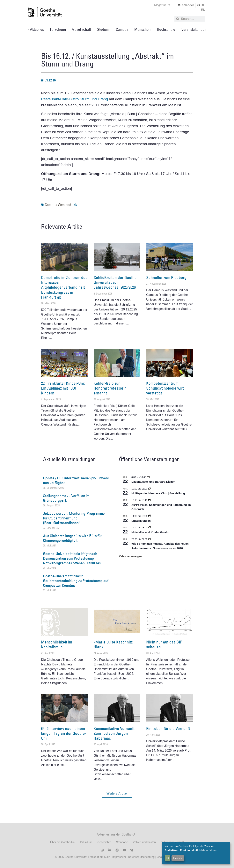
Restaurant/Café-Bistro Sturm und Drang (74, 99)
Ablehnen (178, 858)
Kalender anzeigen (130, 556)
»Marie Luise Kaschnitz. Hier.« (114, 644)
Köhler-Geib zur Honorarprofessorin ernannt (110, 388)
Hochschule (166, 29)
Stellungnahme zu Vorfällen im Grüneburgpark (66, 498)
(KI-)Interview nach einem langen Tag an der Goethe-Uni (64, 733)
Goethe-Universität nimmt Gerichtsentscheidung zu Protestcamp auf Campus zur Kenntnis (76, 581)
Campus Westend (58, 205)
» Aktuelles (36, 29)
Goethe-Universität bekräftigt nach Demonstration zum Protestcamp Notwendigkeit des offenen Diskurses (72, 558)
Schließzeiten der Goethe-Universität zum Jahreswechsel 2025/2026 (116, 282)
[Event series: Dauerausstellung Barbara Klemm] (149, 477)
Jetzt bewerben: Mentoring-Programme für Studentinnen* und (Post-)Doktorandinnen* (74, 518)
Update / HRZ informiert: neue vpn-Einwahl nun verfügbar (76, 480)
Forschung (58, 29)
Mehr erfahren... (209, 850)
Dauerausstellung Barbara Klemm (153, 482)
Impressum (119, 857)
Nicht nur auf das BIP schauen (164, 644)
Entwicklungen (141, 521)
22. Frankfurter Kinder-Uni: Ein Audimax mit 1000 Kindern (63, 388)
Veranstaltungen (194, 29)
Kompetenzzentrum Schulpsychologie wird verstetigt (165, 388)
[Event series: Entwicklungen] (150, 516)
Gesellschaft (82, 29)
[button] (117, 793)
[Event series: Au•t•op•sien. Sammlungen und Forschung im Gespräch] (150, 500)
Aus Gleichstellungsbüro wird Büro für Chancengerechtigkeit (73, 538)
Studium (103, 29)
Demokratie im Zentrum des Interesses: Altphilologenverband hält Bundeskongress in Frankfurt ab (64, 287)
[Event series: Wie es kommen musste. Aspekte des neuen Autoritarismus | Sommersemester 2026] (150, 539)
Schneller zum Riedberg (166, 278)
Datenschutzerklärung (141, 857)
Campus (122, 29)
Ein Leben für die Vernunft (168, 729)
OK (168, 858)
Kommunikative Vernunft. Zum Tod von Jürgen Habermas (115, 733)
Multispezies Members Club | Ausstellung (158, 493)
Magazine (162, 5)
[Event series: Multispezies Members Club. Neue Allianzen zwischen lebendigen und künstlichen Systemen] (150, 489)
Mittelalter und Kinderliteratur (150, 532)
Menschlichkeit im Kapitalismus (57, 644)
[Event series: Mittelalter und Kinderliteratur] (150, 528)
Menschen (143, 29)
